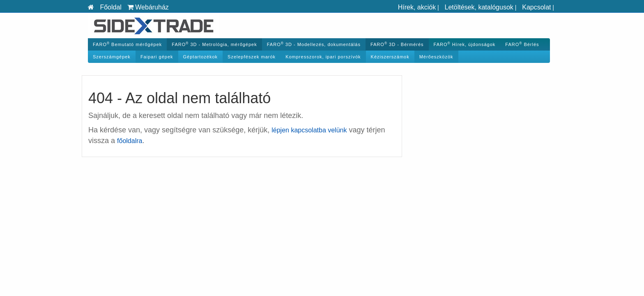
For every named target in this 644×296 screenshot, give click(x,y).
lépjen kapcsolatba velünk (309, 130)
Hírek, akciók (417, 7)
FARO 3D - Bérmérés (397, 44)
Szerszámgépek (112, 57)
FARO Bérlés (522, 44)
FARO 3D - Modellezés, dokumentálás (314, 44)
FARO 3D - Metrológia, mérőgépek (214, 44)
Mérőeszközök (436, 57)
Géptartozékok (201, 57)
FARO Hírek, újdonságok (465, 44)
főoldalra (130, 141)
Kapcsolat (536, 7)
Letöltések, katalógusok (479, 7)
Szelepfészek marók (252, 57)
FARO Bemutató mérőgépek (127, 44)
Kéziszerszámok (390, 57)
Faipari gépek (157, 57)
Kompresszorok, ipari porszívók (323, 57)
